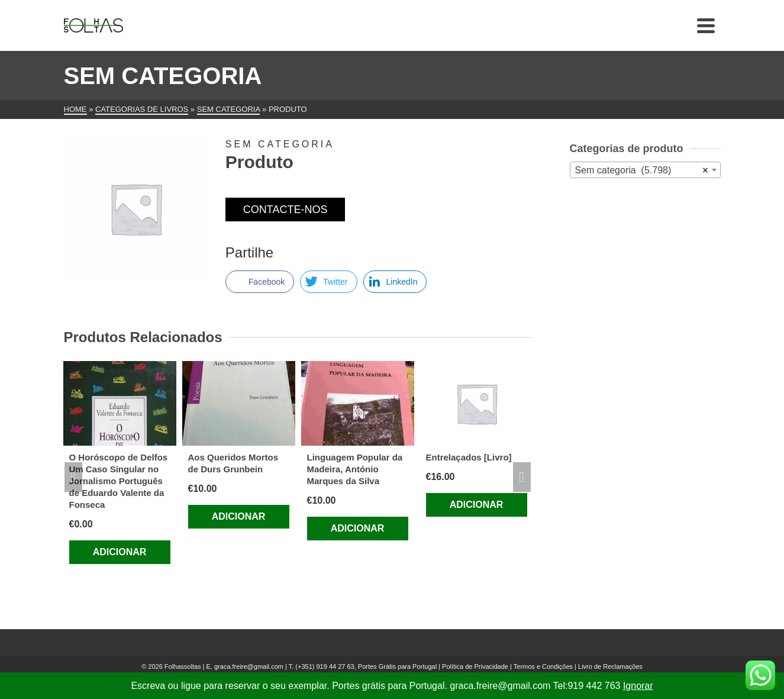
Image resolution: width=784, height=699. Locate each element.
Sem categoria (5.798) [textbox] (642, 170)
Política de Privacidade (475, 666)
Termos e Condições (543, 666)
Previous (73, 477)
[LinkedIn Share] (395, 282)
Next (522, 477)
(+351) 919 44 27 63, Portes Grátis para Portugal (367, 666)
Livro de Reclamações (610, 666)
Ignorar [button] (638, 686)
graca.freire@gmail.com (249, 666)
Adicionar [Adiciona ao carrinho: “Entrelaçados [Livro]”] (477, 505)
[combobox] (645, 170)
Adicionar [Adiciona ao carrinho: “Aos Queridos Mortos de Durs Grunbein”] (239, 516)
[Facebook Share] (260, 282)
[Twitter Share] (328, 282)
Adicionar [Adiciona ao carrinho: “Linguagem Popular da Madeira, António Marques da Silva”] (358, 528)
